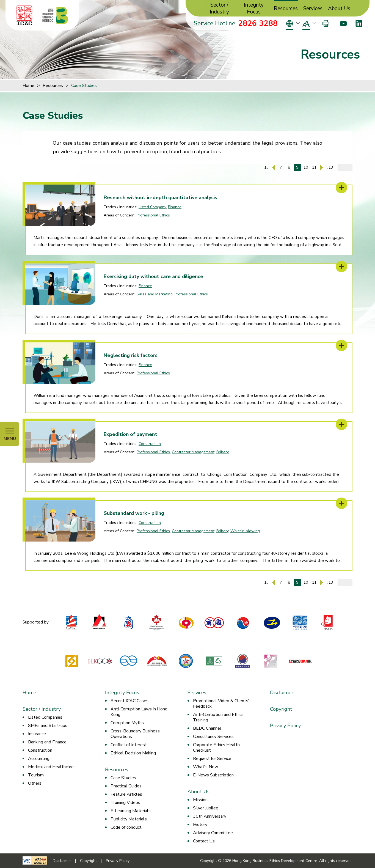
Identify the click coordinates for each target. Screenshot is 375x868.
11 (314, 167)
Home (28, 86)
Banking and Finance (47, 742)
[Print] (326, 23)
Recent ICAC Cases (129, 701)
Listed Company (152, 207)
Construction (150, 444)
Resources (286, 9)
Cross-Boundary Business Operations (135, 734)
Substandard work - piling (134, 513)
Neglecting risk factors (131, 355)
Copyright (281, 709)
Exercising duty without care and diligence (153, 276)
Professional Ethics (153, 215)
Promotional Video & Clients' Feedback (221, 704)
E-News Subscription (213, 775)
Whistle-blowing (245, 531)
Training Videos (125, 803)
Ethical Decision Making (133, 753)
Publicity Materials (129, 819)
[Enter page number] (345, 167)
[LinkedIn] (359, 23)
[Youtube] (343, 23)
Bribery (223, 452)
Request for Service (212, 759)
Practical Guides (126, 786)
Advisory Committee (213, 833)
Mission (200, 800)
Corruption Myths (127, 723)
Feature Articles (126, 794)
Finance (175, 207)
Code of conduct (126, 827)
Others (35, 783)
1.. (266, 167)
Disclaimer (282, 693)
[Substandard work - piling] (341, 503)
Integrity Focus (254, 9)
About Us (339, 9)
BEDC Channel (207, 728)
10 (306, 167)
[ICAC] (24, 15)
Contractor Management (193, 452)
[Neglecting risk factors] (341, 345)
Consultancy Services (213, 737)
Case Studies (84, 86)
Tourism (36, 775)
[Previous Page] (274, 167)
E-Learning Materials (131, 811)
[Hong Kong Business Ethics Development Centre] (55, 15)
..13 (330, 167)
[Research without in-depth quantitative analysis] (341, 188)
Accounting (39, 759)
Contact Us (204, 841)
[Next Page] (322, 167)
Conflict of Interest (129, 745)
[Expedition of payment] (341, 424)
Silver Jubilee (206, 808)
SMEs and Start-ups (48, 726)
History (200, 825)
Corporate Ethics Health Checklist (216, 748)
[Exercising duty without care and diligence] (341, 267)
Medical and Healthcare (51, 767)
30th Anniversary (210, 816)
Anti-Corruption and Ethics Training (218, 717)
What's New (206, 767)
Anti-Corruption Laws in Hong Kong (139, 712)
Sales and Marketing (155, 294)
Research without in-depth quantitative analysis (160, 197)
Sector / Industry (219, 9)
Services (313, 9)
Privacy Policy (285, 726)
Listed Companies (45, 717)
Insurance (37, 734)
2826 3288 (258, 23)
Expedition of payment (130, 434)
